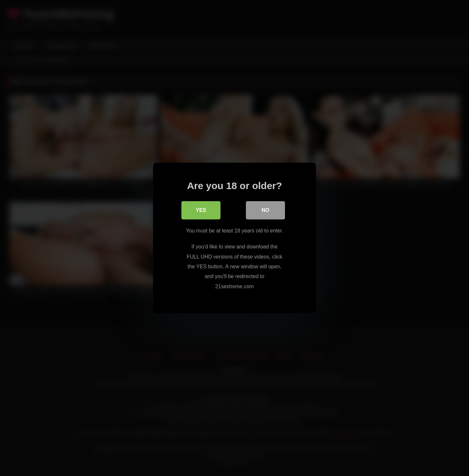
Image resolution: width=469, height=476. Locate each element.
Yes (201, 210)
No (265, 210)
